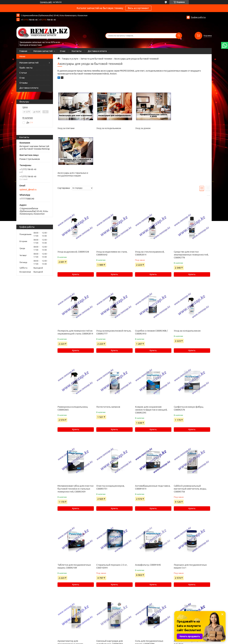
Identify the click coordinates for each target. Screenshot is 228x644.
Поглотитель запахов (108, 362)
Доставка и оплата (97, 51)
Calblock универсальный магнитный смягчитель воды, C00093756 (190, 444)
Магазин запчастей (43, 51)
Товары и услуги (70, 59)
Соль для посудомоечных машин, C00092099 (149, 598)
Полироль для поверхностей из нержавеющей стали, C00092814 (75, 287)
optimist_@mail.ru (28, 190)
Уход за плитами (66, 128)
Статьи (23, 73)
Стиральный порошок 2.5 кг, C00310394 (112, 522)
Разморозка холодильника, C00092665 (73, 364)
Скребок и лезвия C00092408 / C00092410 (151, 287)
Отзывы (24, 83)
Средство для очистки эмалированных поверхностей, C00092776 (191, 210)
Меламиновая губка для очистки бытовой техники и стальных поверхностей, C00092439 (75, 444)
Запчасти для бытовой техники (96, 59)
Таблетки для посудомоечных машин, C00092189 (74, 522)
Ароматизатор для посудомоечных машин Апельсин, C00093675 (70, 599)
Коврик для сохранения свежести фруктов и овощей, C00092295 (151, 365)
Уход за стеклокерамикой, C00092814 (150, 208)
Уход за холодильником (109, 128)
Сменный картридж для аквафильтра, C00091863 (110, 598)
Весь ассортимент (138, 8)
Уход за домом (143, 128)
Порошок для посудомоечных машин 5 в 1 (190, 522)
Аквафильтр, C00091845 (148, 520)
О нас (63, 51)
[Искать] (179, 36)
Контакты (77, 51)
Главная (23, 51)
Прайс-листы (26, 68)
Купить (76, 230)
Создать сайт (46, 2)
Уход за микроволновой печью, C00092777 (114, 287)
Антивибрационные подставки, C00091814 (153, 443)
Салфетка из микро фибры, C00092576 (189, 364)
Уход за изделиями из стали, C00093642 (112, 208)
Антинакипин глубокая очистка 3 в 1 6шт (191, 598)
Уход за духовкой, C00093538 (73, 207)
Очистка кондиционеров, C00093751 (110, 443)
